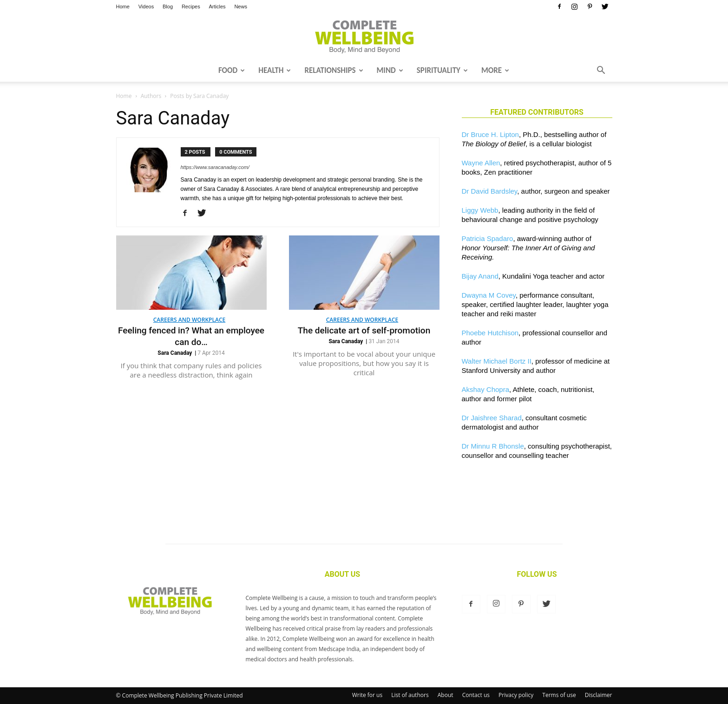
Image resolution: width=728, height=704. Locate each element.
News (241, 7)
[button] (601, 71)
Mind (390, 70)
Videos (146, 7)
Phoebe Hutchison (490, 333)
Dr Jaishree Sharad (492, 418)
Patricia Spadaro (488, 238)
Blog (168, 7)
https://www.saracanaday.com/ (215, 167)
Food (232, 70)
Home (123, 7)
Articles (217, 7)
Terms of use (559, 695)
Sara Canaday (175, 353)
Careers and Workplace (189, 320)
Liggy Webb (480, 210)
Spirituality (442, 70)
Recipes (191, 7)
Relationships (334, 70)
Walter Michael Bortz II (497, 361)
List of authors (410, 695)
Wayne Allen (481, 163)
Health (275, 70)
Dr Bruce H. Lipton (490, 134)
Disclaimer (599, 695)
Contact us (476, 695)
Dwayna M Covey (489, 295)
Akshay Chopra (486, 389)
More (495, 70)
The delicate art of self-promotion (364, 330)
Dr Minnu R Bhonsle (493, 446)
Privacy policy (516, 695)
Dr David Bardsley (490, 191)
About (446, 695)
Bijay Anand (480, 276)
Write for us (367, 695)
